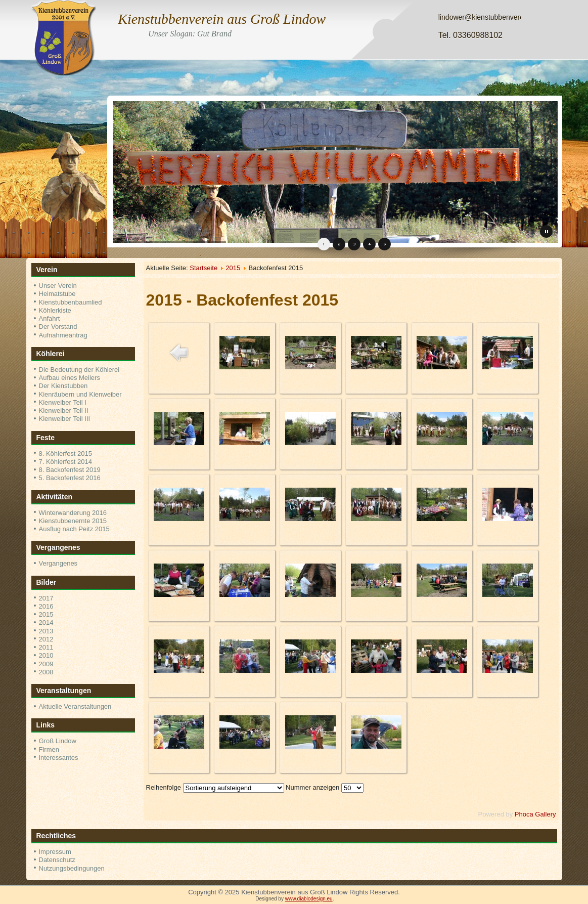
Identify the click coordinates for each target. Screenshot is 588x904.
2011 (46, 647)
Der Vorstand (58, 327)
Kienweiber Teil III (65, 419)
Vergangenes (58, 563)
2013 (46, 631)
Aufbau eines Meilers (70, 378)
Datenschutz (57, 860)
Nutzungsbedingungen (72, 868)
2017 (46, 598)
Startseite (203, 268)
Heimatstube (57, 294)
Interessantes (59, 758)
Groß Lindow (58, 741)
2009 (46, 664)
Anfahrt (50, 318)
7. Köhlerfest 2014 (66, 462)
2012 (46, 639)
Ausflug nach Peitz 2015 (74, 529)
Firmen (49, 749)
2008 (46, 672)
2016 (46, 606)
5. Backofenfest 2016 (70, 478)
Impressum (55, 852)
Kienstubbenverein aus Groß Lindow (222, 19)
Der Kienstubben (63, 386)
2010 (46, 655)
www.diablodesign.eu (309, 899)
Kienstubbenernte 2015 (73, 521)
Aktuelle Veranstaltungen (75, 706)
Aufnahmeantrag (63, 335)
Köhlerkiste (55, 310)
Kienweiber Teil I (63, 402)
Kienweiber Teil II (64, 411)
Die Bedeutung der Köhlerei (79, 370)
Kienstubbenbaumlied (71, 302)
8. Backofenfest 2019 (70, 470)
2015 (46, 614)
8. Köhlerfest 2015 (66, 454)
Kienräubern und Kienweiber (80, 394)
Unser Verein (58, 286)
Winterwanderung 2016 (73, 513)
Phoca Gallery (535, 814)
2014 (46, 622)
